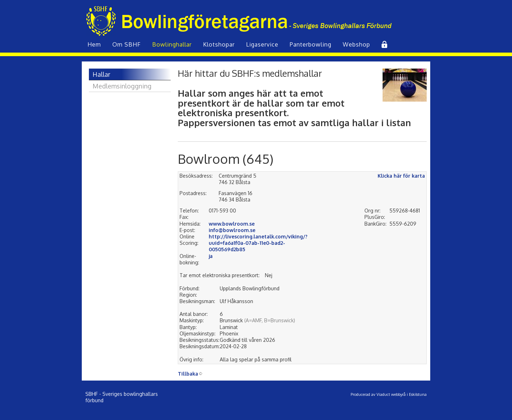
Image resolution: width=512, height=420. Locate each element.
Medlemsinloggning (122, 86)
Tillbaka (188, 374)
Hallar (101, 74)
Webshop (356, 44)
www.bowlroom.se (232, 224)
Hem (94, 44)
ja (211, 256)
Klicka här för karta (401, 176)
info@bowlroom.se (232, 230)
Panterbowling (311, 44)
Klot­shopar (219, 44)
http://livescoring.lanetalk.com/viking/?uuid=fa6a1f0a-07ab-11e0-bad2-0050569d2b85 (258, 243)
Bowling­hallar (172, 44)
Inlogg (384, 44)
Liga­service (262, 44)
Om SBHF (127, 44)
